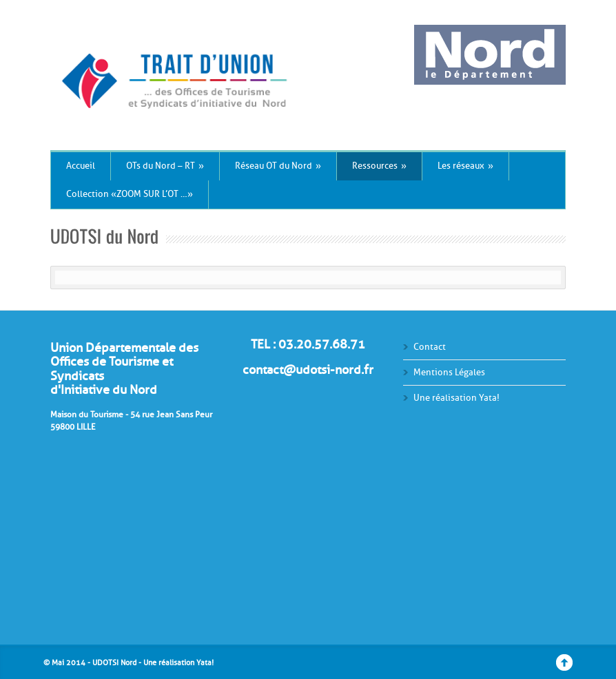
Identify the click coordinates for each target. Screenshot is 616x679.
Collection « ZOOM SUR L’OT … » (130, 194)
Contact (430, 347)
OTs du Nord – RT (165, 166)
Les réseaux (465, 166)
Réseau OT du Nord (278, 166)
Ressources (379, 166)
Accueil (81, 166)
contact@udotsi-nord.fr (308, 370)
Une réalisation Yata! (456, 398)
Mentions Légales (449, 372)
